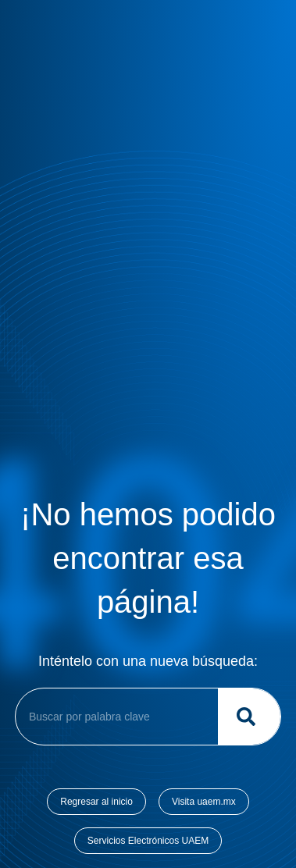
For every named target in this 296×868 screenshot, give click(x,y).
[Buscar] (249, 717)
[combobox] (114, 717)
